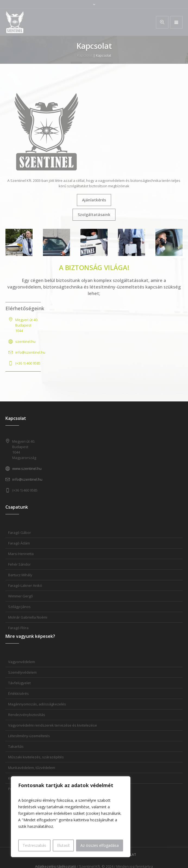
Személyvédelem (22, 672)
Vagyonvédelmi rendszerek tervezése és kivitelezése (53, 725)
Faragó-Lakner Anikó (25, 585)
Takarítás (16, 746)
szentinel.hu (25, 341)
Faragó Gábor (20, 533)
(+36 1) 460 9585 (28, 363)
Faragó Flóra (18, 628)
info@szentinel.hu (30, 352)
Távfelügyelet (19, 683)
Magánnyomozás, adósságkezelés (37, 704)
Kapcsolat (85, 56)
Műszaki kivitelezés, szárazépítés (36, 757)
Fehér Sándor (19, 564)
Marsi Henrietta (21, 554)
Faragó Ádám (19, 543)
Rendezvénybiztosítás (27, 715)
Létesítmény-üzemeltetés (29, 736)
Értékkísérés (18, 693)
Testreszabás (34, 845)
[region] (71, 817)
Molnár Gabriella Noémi (28, 617)
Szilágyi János (19, 607)
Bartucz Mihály (20, 575)
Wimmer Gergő (21, 596)
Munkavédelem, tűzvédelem (32, 768)
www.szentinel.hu (27, 468)
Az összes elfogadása (100, 845)
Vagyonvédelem (22, 662)
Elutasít (63, 845)
